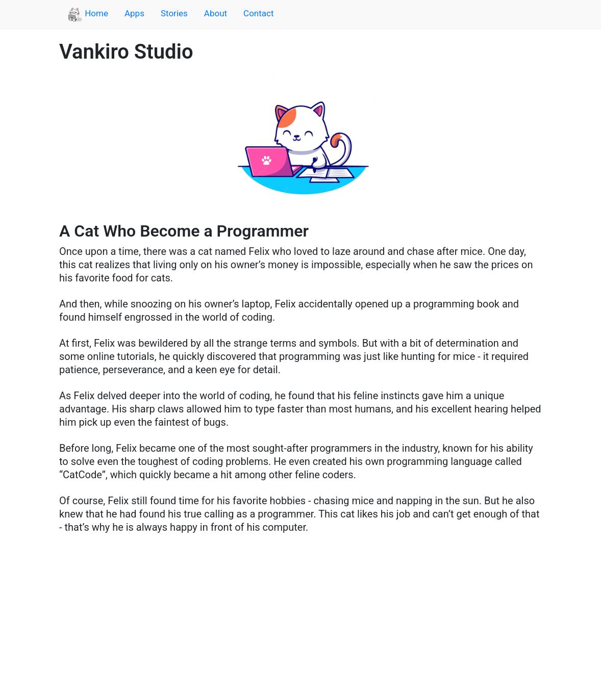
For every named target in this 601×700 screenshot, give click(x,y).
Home (88, 15)
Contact (258, 13)
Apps (134, 13)
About (216, 13)
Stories (174, 13)
